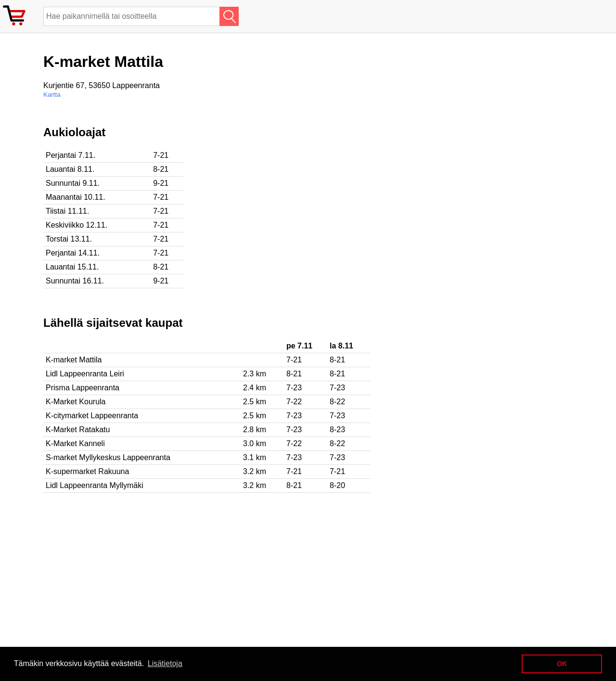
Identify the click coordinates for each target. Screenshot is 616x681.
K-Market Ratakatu (78, 430)
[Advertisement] (313, 193)
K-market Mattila (74, 360)
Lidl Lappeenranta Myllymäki (95, 485)
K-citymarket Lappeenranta (92, 416)
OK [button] (562, 664)
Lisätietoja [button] (165, 663)
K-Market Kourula (76, 402)
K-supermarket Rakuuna (87, 471)
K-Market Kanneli (75, 443)
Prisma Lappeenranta (83, 388)
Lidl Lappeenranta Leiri (85, 374)
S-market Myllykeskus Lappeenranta (108, 457)
